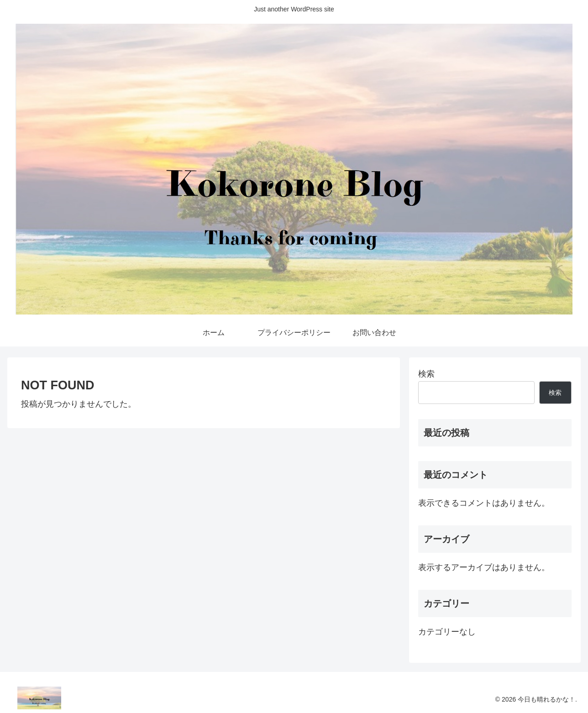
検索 (426, 374)
